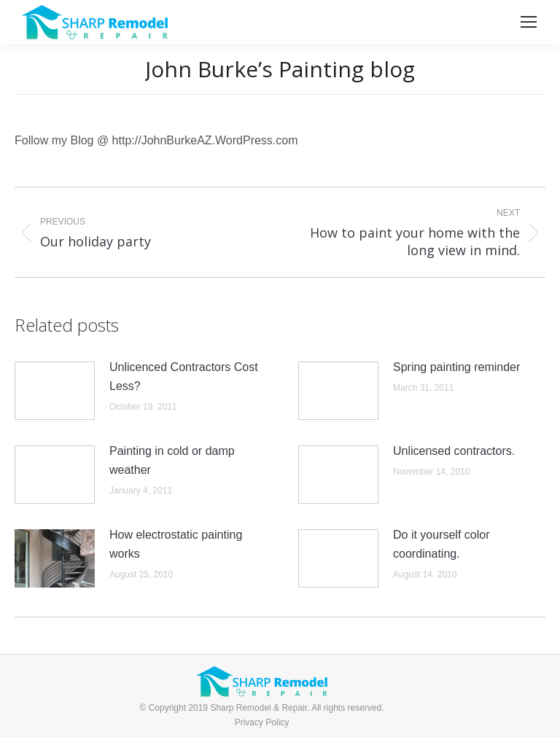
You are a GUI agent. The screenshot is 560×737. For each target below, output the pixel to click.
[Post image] (55, 391)
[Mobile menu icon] (529, 22)
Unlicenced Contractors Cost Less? (184, 377)
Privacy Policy (262, 722)
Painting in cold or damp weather (172, 460)
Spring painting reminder (456, 367)
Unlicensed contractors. (454, 451)
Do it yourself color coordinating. (442, 544)
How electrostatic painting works (176, 544)
